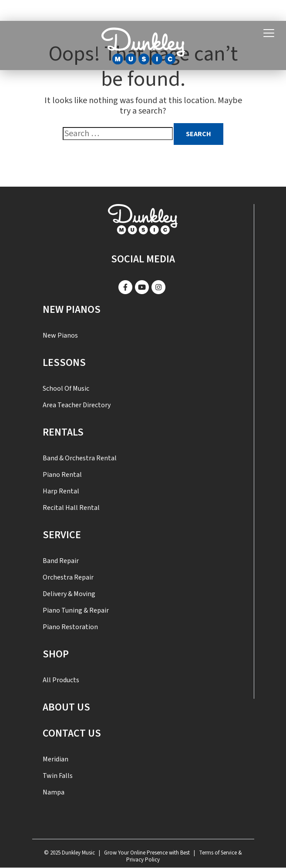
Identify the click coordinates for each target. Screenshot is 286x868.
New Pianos (72, 310)
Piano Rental (62, 475)
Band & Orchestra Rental (80, 458)
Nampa (54, 792)
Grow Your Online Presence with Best (147, 853)
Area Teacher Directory (77, 405)
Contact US (72, 733)
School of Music (66, 389)
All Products (61, 680)
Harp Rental (61, 491)
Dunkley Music (78, 853)
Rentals (63, 432)
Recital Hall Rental (71, 508)
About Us (66, 707)
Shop (56, 654)
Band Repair (61, 561)
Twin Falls (58, 776)
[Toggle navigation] (269, 34)
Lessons (64, 363)
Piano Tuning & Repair (76, 610)
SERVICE (62, 535)
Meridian (56, 759)
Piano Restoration (70, 627)
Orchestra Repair (68, 577)
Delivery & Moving (69, 594)
